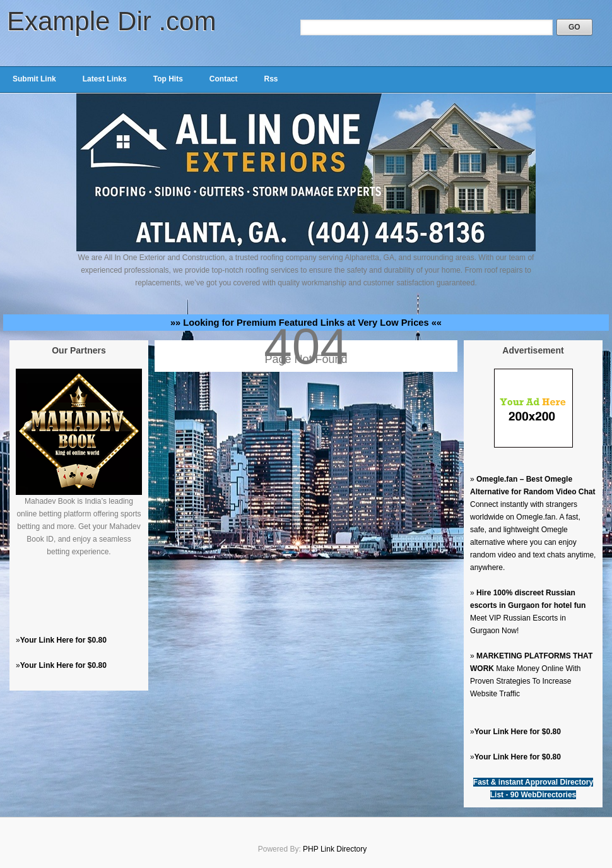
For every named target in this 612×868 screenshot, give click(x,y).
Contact (224, 79)
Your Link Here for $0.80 (63, 640)
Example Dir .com (111, 21)
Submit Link (34, 79)
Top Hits (168, 79)
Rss (271, 79)
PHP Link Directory (335, 849)
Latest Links (105, 79)
